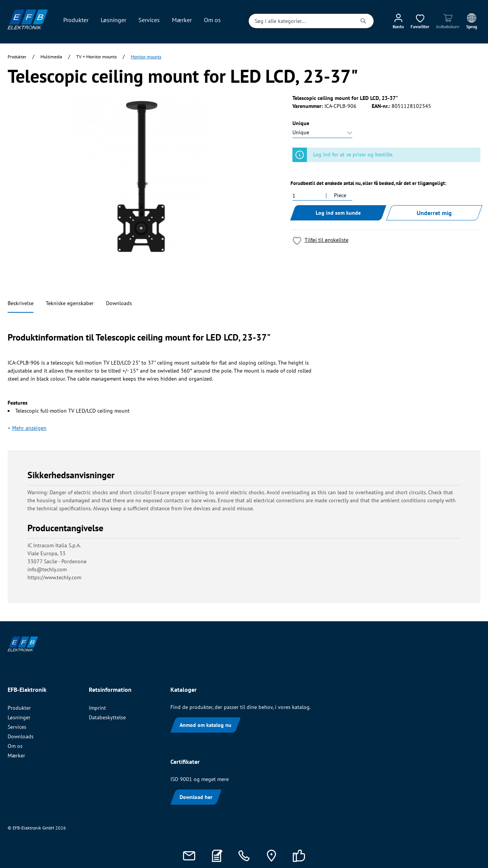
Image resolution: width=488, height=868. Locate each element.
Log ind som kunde (338, 213)
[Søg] (364, 21)
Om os (15, 746)
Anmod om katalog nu (205, 725)
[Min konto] (398, 21)
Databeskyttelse (107, 717)
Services (17, 727)
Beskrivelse (21, 303)
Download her (196, 797)
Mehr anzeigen (29, 428)
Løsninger (19, 717)
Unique (301, 123)
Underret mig (434, 213)
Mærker (16, 755)
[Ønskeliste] (420, 21)
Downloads (119, 303)
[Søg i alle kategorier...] (301, 21)
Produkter (19, 708)
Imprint (97, 708)
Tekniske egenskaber (70, 303)
